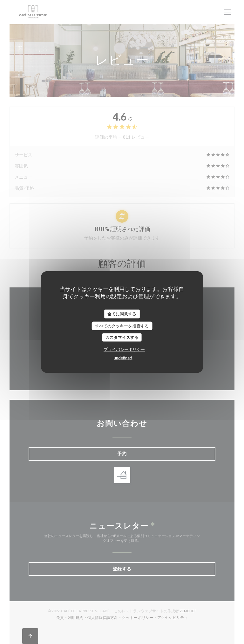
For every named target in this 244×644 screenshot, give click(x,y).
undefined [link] (123, 358)
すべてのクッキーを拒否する (122, 325)
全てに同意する (122, 314)
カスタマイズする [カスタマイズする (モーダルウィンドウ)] (122, 337)
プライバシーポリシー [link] (124, 349)
